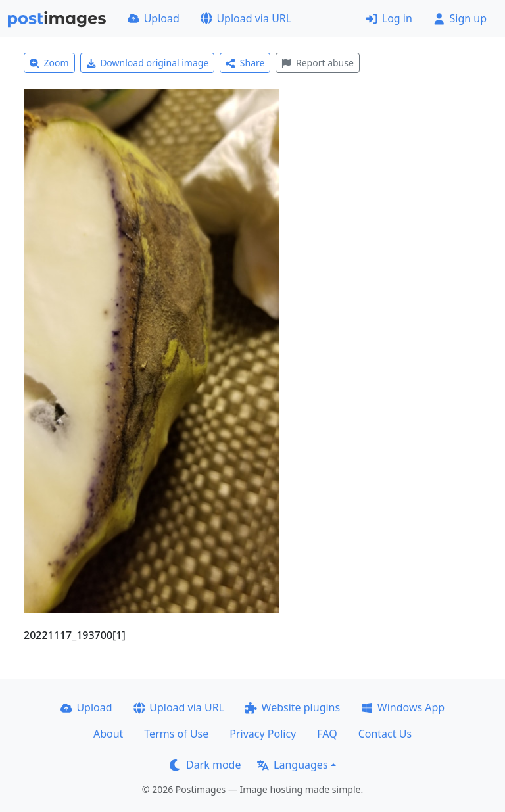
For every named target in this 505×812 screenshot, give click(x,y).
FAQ (327, 734)
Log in (389, 18)
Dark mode (205, 765)
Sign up (460, 18)
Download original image (148, 63)
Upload (154, 18)
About (108, 734)
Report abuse (317, 63)
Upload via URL (246, 18)
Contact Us (385, 734)
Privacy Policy (263, 734)
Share (245, 63)
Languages (292, 765)
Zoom (49, 63)
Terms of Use (176, 734)
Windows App (403, 707)
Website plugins (293, 707)
